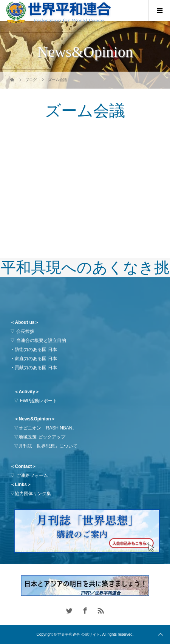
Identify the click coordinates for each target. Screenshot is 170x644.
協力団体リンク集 (33, 494)
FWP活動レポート (39, 401)
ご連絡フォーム (32, 475)
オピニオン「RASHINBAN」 (48, 428)
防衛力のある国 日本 (36, 350)
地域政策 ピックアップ (42, 437)
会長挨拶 (25, 331)
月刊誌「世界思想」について (48, 446)
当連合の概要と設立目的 (41, 340)
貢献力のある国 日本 (36, 368)
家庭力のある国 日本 (36, 359)
